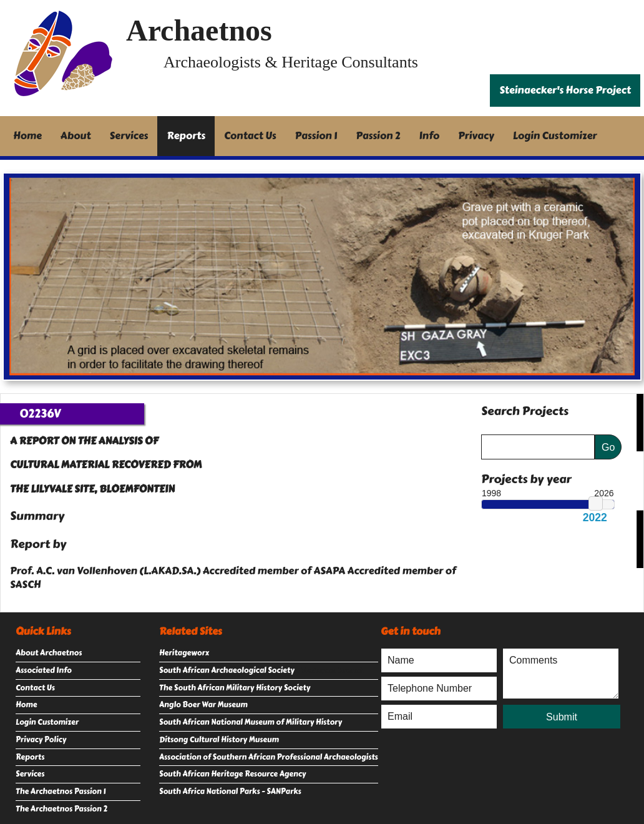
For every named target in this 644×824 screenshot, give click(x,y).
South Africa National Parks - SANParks (230, 792)
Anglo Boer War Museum (203, 705)
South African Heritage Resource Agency (232, 774)
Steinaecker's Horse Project (565, 90)
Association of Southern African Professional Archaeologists (269, 757)
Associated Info (44, 670)
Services (129, 136)
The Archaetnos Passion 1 (61, 792)
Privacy (476, 136)
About (76, 136)
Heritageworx (184, 653)
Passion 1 (316, 136)
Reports (186, 136)
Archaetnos (199, 30)
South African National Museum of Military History (251, 722)
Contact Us (250, 136)
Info (430, 136)
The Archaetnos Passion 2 (61, 809)
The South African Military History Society (235, 688)
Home (27, 136)
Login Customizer (555, 136)
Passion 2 (378, 136)
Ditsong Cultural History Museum (219, 740)
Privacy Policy (41, 740)
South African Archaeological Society (227, 670)
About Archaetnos (49, 653)
